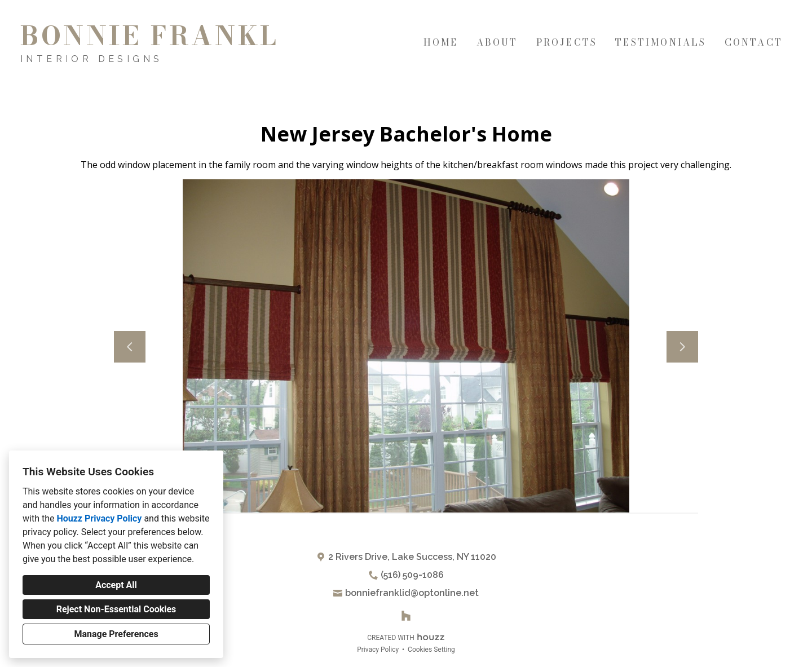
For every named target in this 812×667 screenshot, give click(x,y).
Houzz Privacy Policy (99, 518)
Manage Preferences (116, 634)
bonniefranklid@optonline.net (412, 593)
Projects (567, 42)
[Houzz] (406, 616)
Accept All (116, 585)
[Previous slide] (130, 347)
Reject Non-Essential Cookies (116, 609)
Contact (754, 42)
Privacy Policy (378, 650)
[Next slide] (682, 347)
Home (441, 42)
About (497, 42)
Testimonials (661, 42)
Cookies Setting (431, 650)
